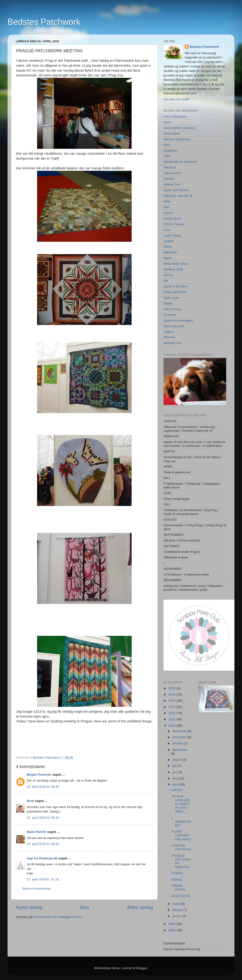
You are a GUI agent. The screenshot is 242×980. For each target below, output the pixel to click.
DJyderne (170, 151)
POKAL (177, 880)
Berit (30, 801)
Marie (168, 258)
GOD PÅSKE (181, 896)
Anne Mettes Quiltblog (179, 128)
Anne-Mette (172, 134)
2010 (173, 726)
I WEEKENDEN (181, 822)
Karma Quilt (172, 218)
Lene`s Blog (172, 235)
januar (177, 916)
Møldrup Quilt (173, 269)
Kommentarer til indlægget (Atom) (58, 917)
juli (175, 766)
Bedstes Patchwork (44, 22)
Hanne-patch (173, 173)
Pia (166, 281)
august (177, 760)
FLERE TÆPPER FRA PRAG (181, 835)
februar (178, 910)
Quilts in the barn (176, 286)
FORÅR (177, 873)
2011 (173, 719)
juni (175, 772)
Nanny (168, 275)
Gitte (167, 156)
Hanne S (170, 167)
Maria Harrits (37, 832)
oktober (178, 743)
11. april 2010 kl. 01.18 (43, 879)
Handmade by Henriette (180, 162)
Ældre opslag (140, 907)
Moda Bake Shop (176, 264)
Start (84, 907)
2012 (173, 713)
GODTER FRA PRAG (181, 847)
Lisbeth (169, 241)
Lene (167, 230)
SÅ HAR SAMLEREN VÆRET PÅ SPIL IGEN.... (181, 804)
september (180, 750)
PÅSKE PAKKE (179, 888)
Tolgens (169, 332)
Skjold (168, 303)
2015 (173, 694)
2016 (173, 688)
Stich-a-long (172, 309)
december (180, 731)
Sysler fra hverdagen (178, 320)
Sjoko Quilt (171, 298)
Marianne (170, 252)
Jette (167, 201)
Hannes (169, 179)
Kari (166, 207)
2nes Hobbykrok (175, 116)
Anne (167, 122)
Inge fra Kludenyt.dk (42, 858)
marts (177, 904)
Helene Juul (172, 184)
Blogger (142, 968)
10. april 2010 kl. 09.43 (43, 844)
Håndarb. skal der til (178, 196)
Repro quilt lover (175, 292)
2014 (173, 701)
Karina (168, 213)
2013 (173, 707)
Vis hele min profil (176, 99)
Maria (168, 247)
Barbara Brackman (177, 139)
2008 (173, 930)
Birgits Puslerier (39, 775)
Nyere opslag (29, 907)
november (180, 737)
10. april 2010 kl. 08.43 (43, 787)
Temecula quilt (174, 326)
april (176, 784)
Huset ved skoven (176, 190)
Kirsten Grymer (174, 224)
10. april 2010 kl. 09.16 (43, 818)
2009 (173, 924)
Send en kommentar (36, 889)
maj (175, 778)
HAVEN (177, 790)
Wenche (169, 337)
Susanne (170, 315)
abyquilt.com (173, 343)
